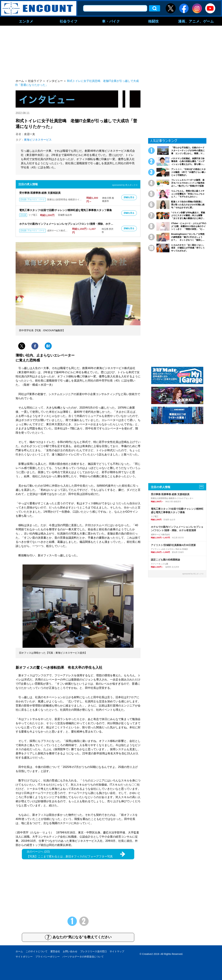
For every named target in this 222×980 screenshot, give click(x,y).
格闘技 (153, 21)
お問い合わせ (70, 951)
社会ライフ (69, 21)
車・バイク (111, 21)
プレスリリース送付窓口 (93, 951)
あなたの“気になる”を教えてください (78, 937)
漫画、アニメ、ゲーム (196, 21)
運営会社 (55, 951)
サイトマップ (117, 951)
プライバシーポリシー (48, 957)
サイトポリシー (24, 957)
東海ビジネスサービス (38, 140)
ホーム (19, 951)
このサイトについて (37, 951)
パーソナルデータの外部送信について (83, 957)
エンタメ (26, 21)
